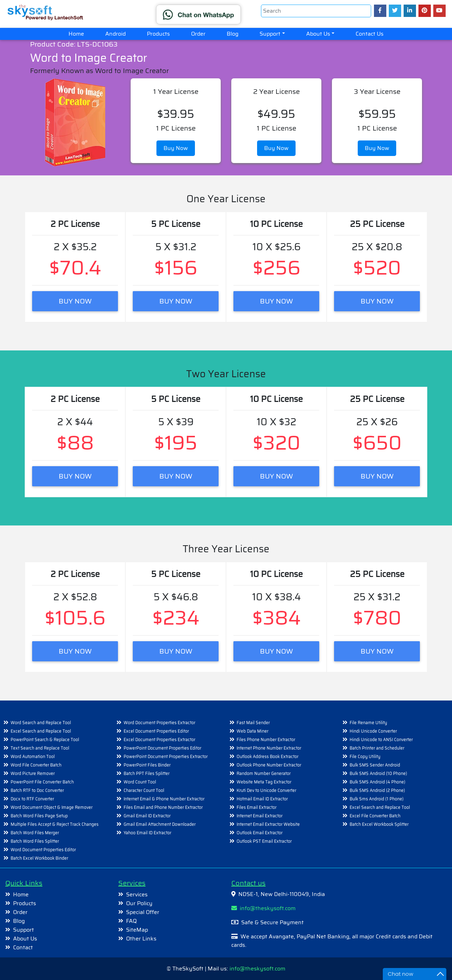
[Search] (316, 11)
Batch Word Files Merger (35, 833)
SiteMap (137, 930)
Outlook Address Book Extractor (267, 756)
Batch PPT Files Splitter (147, 773)
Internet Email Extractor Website (268, 824)
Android (115, 34)
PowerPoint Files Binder (147, 765)
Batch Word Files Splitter (35, 841)
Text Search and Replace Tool (40, 748)
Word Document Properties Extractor (159, 723)
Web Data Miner (252, 731)
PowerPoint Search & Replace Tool (45, 739)
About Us (318, 34)
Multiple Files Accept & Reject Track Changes (55, 824)
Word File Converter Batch (36, 765)
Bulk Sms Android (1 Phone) (377, 799)
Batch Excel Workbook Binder (39, 858)
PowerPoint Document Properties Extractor (166, 756)
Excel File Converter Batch (375, 816)
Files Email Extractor (257, 807)
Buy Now (176, 148)
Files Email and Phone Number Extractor (163, 807)
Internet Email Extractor (260, 816)
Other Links (141, 939)
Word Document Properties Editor (43, 850)
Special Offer (143, 912)
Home (82, 34)
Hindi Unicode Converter (373, 731)
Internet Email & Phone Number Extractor (164, 799)
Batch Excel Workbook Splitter (379, 824)
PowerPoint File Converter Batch (42, 782)
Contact (23, 947)
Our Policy (139, 903)
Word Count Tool (140, 782)
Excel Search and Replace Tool (41, 731)
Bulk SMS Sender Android (375, 765)
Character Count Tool (144, 790)
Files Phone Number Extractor (266, 739)
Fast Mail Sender (253, 723)
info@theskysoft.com (263, 908)
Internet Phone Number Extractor (269, 748)
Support (270, 34)
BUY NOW (75, 301)
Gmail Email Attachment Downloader (160, 824)
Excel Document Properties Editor (156, 731)
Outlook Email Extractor (260, 833)
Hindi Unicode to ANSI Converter (381, 739)
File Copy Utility (365, 756)
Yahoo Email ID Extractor (147, 833)
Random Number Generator (264, 773)
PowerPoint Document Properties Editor (162, 748)
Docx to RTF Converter (32, 799)
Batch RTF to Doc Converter (37, 790)
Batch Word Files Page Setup (39, 816)
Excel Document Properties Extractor (159, 739)
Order (198, 34)
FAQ (131, 921)
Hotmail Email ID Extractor (262, 799)
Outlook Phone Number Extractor (269, 765)
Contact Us (370, 34)
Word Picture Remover (33, 773)
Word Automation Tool (33, 756)
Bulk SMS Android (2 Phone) (377, 790)
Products (158, 34)
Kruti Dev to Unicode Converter (266, 790)
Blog (233, 34)
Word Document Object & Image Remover (52, 807)
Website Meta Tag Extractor (264, 782)
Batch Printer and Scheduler (377, 748)
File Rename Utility (368, 723)
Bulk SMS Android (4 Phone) (377, 782)
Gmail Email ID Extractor (147, 816)
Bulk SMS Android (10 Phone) (378, 773)
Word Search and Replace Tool (41, 723)
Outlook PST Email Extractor (264, 841)
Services (137, 894)
